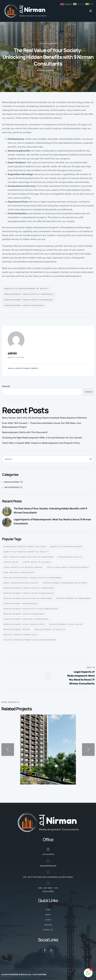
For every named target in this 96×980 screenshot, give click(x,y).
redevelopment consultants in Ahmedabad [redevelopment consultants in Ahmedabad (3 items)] (29, 588)
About (48, 915)
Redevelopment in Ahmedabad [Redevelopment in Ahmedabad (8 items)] (74, 598)
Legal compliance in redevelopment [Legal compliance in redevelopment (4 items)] (68, 567)
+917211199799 (48, 854)
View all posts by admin (19, 368)
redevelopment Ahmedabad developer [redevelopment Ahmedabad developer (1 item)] (65, 583)
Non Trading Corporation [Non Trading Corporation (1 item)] (19, 572)
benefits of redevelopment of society (27, 289)
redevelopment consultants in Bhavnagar (29, 300)
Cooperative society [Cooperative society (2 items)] (70, 557)
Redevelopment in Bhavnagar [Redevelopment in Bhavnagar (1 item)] (21, 604)
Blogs (48, 920)
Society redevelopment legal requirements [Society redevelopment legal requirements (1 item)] (30, 640)
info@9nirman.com (48, 866)
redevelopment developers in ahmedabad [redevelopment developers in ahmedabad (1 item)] (28, 598)
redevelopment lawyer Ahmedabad (24, 305)
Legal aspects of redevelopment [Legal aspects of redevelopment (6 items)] (23, 567)
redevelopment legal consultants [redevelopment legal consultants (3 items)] (24, 624)
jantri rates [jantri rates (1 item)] (11, 562)
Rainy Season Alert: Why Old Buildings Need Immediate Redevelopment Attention (45, 418)
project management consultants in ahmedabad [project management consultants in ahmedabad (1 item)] (33, 578)
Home (48, 910)
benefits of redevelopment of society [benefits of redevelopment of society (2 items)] (26, 552)
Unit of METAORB (40, 974)
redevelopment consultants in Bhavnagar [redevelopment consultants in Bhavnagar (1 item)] (29, 593)
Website (35, 368)
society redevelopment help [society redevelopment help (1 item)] (21, 635)
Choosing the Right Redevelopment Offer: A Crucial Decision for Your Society (42, 438)
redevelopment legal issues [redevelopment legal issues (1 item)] (66, 624)
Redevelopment (48, 44)
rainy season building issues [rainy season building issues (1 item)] (21, 583)
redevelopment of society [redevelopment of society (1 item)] (50, 629)
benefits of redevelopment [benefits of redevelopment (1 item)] (66, 547)
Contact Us (48, 930)
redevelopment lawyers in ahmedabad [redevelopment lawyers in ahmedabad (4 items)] (26, 619)
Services (48, 925)
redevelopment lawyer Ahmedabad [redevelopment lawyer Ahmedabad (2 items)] (24, 614)
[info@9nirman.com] (48, 861)
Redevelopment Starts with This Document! (25, 432)
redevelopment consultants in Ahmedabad (29, 294)
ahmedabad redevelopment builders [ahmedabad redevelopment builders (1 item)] (25, 547)
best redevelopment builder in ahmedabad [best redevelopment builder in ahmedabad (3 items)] (29, 557)
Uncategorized (12, 487)
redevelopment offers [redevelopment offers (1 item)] (17, 629)
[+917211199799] (48, 849)
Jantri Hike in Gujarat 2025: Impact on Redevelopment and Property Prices (41, 443)
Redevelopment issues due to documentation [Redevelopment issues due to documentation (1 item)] (31, 609)
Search (6, 386)
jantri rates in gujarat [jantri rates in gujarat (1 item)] (37, 562)
